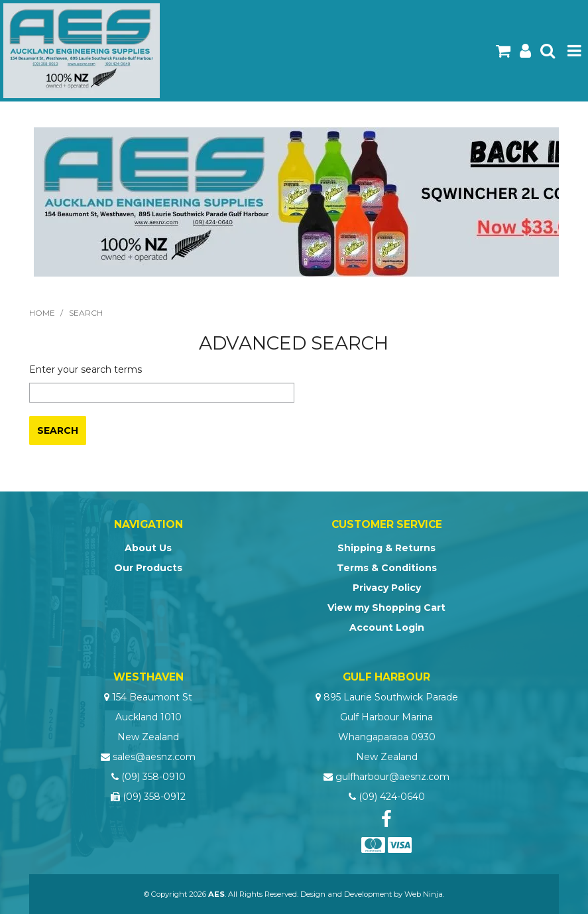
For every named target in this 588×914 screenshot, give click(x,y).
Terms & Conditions (387, 568)
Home (42, 313)
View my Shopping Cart (386, 608)
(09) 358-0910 (153, 777)
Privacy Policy (387, 588)
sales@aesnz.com (154, 757)
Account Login (387, 627)
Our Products (148, 568)
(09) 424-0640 (392, 797)
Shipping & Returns (386, 548)
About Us (148, 548)
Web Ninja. (424, 894)
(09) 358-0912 (154, 797)
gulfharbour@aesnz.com (392, 777)
